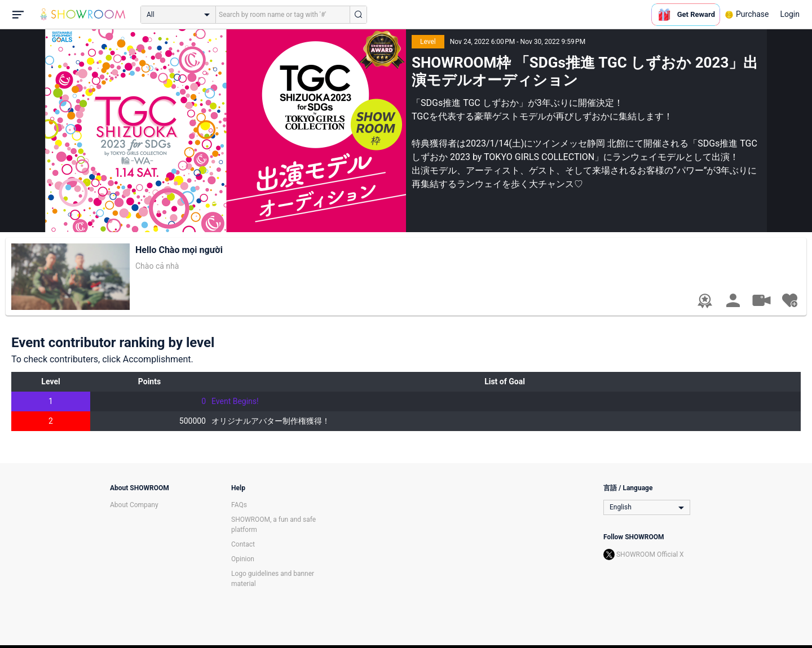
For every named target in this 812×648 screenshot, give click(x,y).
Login (790, 14)
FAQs (239, 505)
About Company (134, 505)
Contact (243, 544)
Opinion (243, 559)
